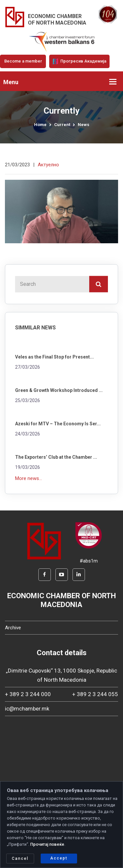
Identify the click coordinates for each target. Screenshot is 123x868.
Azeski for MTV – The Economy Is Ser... (58, 424)
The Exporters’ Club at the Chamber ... (56, 457)
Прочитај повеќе (47, 844)
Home (40, 125)
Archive (13, 628)
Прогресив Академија (79, 61)
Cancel (20, 859)
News (83, 125)
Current (62, 125)
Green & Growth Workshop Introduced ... (59, 390)
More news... (29, 478)
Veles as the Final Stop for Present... (54, 357)
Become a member (23, 61)
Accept (59, 858)
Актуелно (48, 165)
